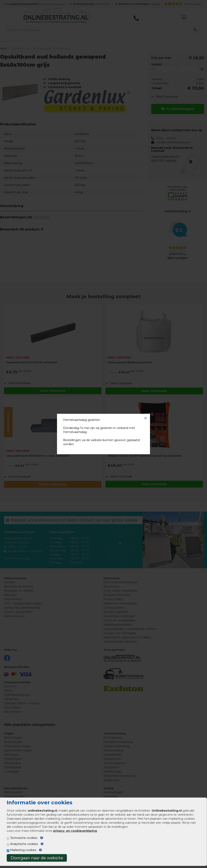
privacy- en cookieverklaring (75, 831)
